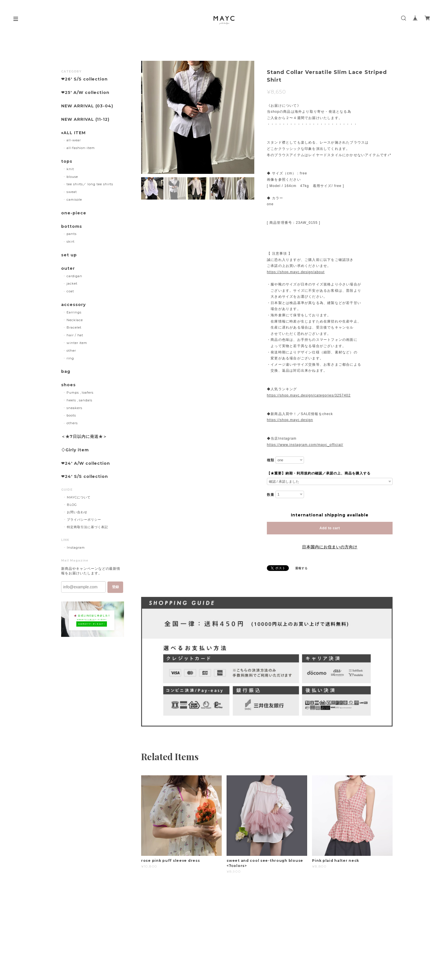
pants (72, 234)
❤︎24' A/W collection (86, 463)
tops (67, 161)
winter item (77, 343)
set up (69, 255)
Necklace (75, 320)
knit (70, 169)
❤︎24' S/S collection (85, 477)
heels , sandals (79, 400)
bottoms (72, 227)
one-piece (74, 213)
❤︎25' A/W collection (85, 93)
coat (70, 291)
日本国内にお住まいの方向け (330, 547)
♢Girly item (75, 450)
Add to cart (330, 528)
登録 (115, 587)
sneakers (74, 408)
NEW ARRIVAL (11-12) (85, 119)
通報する (301, 568)
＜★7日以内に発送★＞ (84, 437)
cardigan (74, 276)
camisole (74, 200)
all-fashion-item (81, 148)
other (71, 351)
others (72, 423)
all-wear (74, 140)
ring (70, 358)
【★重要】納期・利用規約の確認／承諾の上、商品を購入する (319, 473)
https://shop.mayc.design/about (296, 272)
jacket (72, 283)
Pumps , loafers (80, 393)
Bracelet (74, 327)
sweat (72, 192)
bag (66, 372)
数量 (271, 495)
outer (68, 268)
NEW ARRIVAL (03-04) (87, 106)
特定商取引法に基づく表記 (87, 527)
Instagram (76, 548)
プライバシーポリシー (84, 520)
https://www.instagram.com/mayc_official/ (305, 445)
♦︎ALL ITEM (73, 133)
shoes (68, 385)
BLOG (72, 505)
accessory (73, 305)
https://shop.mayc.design (290, 420)
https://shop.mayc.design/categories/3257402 (309, 395)
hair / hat (75, 335)
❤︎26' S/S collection (84, 79)
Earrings (74, 312)
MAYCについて (79, 497)
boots (71, 415)
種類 (271, 460)
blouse (72, 177)
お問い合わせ (77, 512)
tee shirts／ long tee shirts (90, 184)
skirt (71, 242)
